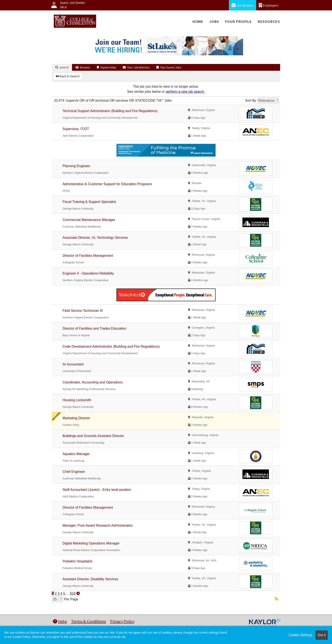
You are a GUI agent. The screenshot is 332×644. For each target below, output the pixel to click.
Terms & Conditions (89, 621)
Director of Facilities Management (88, 256)
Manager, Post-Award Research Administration (98, 525)
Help (60, 621)
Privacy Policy (122, 621)
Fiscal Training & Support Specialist (89, 202)
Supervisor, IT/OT (76, 129)
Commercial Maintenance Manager (89, 220)
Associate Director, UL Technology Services (95, 238)
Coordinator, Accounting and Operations (93, 382)
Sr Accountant (73, 364)
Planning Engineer (76, 166)
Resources (269, 22)
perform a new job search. (185, 92)
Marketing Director (76, 418)
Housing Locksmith (77, 400)
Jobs (214, 22)
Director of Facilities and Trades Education (94, 328)
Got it (322, 635)
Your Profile (238, 22)
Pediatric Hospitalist (77, 561)
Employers (268, 5)
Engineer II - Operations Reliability (88, 273)
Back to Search (68, 76)
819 (73, 593)
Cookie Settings (300, 635)
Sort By (251, 101)
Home (198, 22)
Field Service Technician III (83, 311)
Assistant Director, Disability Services (90, 579)
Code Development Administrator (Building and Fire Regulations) (111, 346)
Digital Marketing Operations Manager (91, 543)
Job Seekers (243, 5)
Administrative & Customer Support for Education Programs (107, 184)
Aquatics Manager (76, 454)
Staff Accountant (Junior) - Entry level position (97, 490)
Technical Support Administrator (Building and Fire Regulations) (110, 111)
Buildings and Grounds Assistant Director (93, 436)
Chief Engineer (74, 472)
